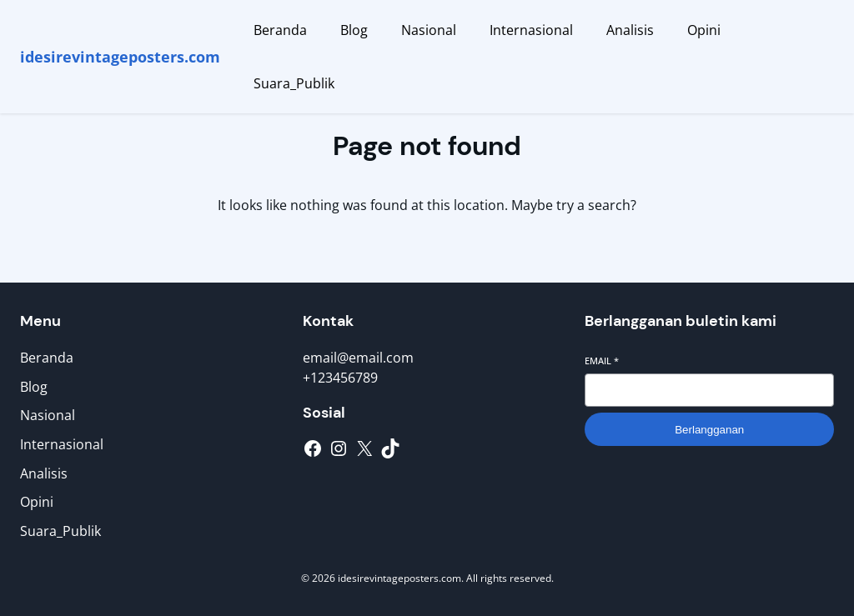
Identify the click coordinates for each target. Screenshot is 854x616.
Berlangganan (709, 430)
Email (602, 361)
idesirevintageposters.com (120, 57)
